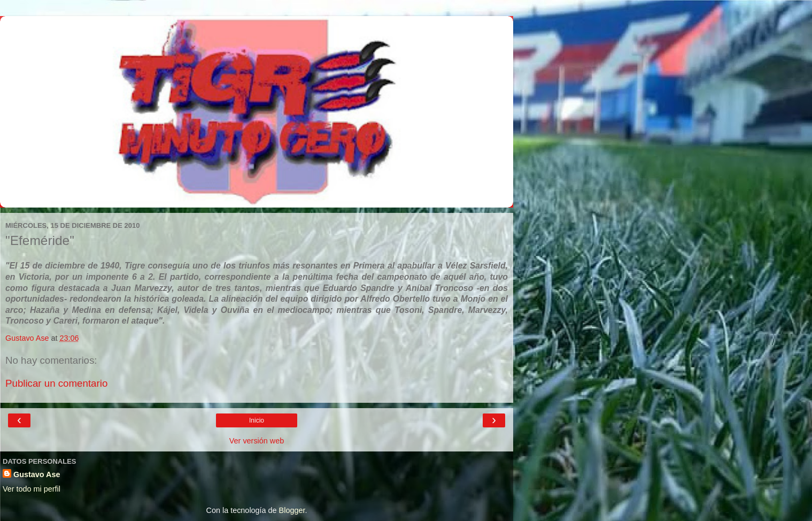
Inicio (257, 420)
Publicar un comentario (56, 383)
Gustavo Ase (37, 474)
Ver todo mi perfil (32, 489)
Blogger (292, 510)
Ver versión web (257, 441)
